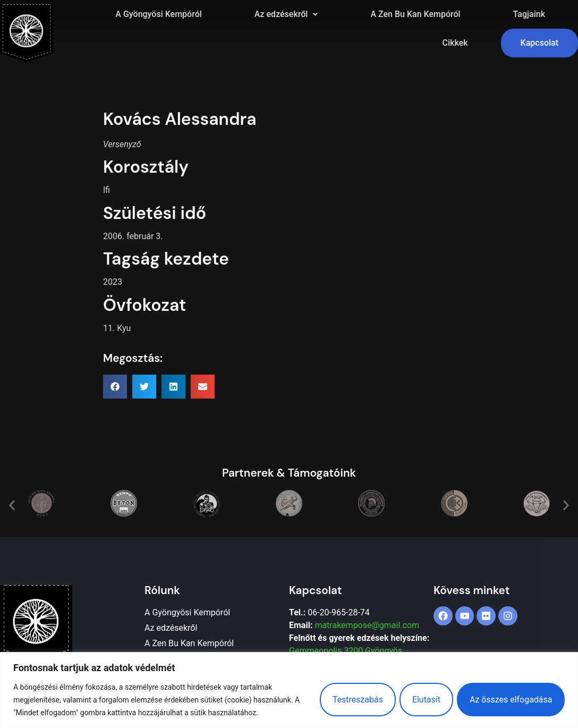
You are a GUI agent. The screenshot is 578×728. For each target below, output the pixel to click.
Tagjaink (529, 14)
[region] (289, 690)
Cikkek (455, 43)
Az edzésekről (286, 14)
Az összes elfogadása (511, 700)
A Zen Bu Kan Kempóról (415, 14)
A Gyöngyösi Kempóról (158, 14)
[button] (286, 14)
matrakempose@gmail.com (367, 625)
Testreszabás (356, 700)
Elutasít (425, 700)
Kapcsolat (539, 43)
